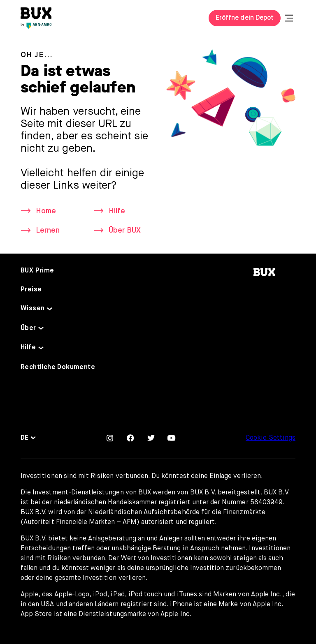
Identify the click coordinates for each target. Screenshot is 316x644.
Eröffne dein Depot (245, 18)
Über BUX (125, 231)
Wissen (33, 309)
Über (28, 328)
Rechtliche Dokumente (58, 367)
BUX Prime (37, 271)
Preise (31, 290)
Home (46, 211)
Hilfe (117, 211)
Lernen (48, 231)
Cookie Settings (271, 438)
